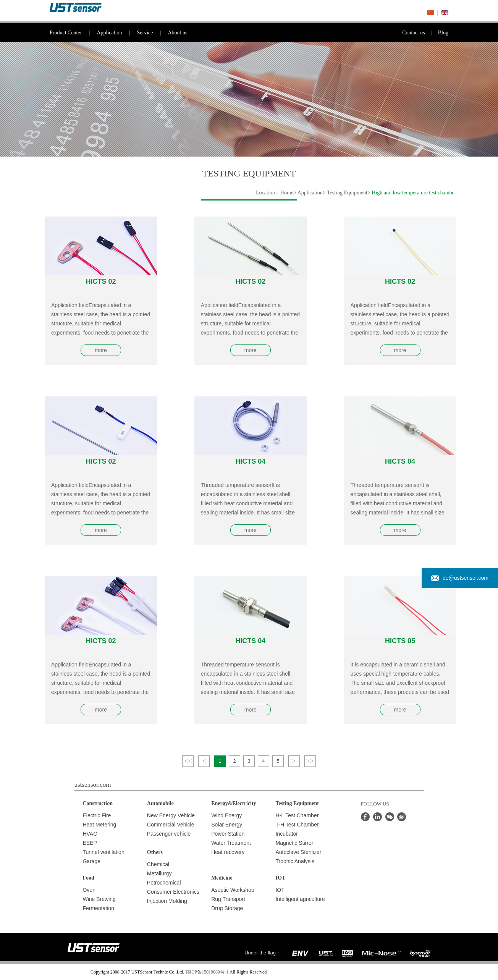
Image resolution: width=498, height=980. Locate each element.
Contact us (420, 33)
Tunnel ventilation (103, 852)
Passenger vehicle (169, 834)
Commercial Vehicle (171, 825)
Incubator (286, 834)
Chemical (158, 864)
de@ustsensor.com (460, 578)
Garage (91, 861)
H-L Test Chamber (297, 815)
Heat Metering (99, 825)
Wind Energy (226, 815)
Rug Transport (228, 899)
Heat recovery (228, 852)
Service (152, 33)
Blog (443, 33)
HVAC (90, 834)
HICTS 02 (101, 281)
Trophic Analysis (295, 861)
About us (177, 33)
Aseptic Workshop (233, 890)
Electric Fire (97, 815)
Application (117, 33)
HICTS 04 (250, 461)
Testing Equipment (347, 193)
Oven (89, 890)
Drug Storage (227, 908)
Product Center (73, 33)
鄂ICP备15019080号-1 (207, 972)
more (101, 350)
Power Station (228, 834)
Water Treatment (231, 843)
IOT (280, 890)
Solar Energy (227, 825)
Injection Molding (167, 901)
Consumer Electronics (173, 892)
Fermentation (98, 908)
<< (188, 761)
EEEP (90, 843)
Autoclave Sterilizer (298, 852)
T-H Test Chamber (297, 825)
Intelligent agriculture (300, 899)
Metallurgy (159, 873)
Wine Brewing (99, 899)
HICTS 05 (400, 641)
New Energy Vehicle (171, 815)
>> (310, 761)
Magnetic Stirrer (294, 843)
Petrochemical (164, 883)
